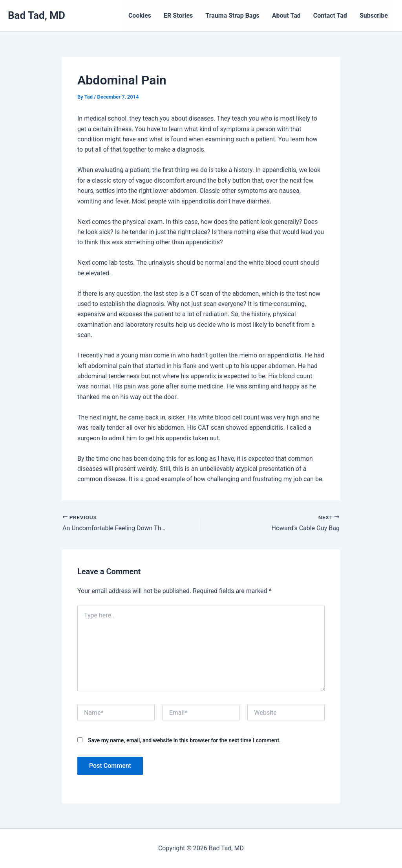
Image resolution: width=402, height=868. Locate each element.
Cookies (140, 16)
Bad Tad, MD (37, 15)
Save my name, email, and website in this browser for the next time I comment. (184, 740)
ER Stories (178, 16)
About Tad (286, 16)
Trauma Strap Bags (232, 16)
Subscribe (374, 16)
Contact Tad (330, 16)
